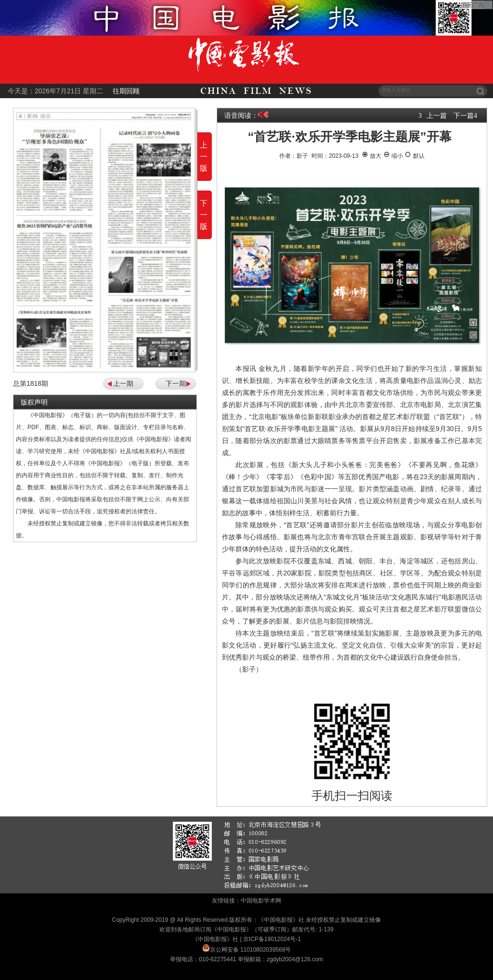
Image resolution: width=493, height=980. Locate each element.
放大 (371, 156)
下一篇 (464, 115)
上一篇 (437, 115)
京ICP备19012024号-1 (272, 939)
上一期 (123, 383)
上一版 (204, 157)
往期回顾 (126, 91)
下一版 (204, 215)
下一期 (176, 383)
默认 (414, 156)
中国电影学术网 (261, 901)
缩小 (393, 156)
